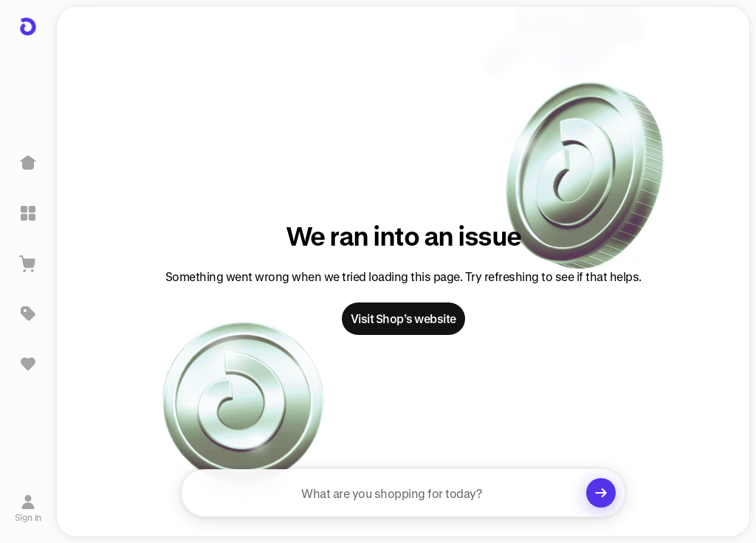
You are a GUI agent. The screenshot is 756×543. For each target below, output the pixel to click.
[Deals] (28, 314)
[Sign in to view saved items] (28, 364)
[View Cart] (28, 263)
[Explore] (28, 213)
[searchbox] (403, 493)
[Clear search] (601, 493)
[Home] (28, 163)
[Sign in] (28, 508)
